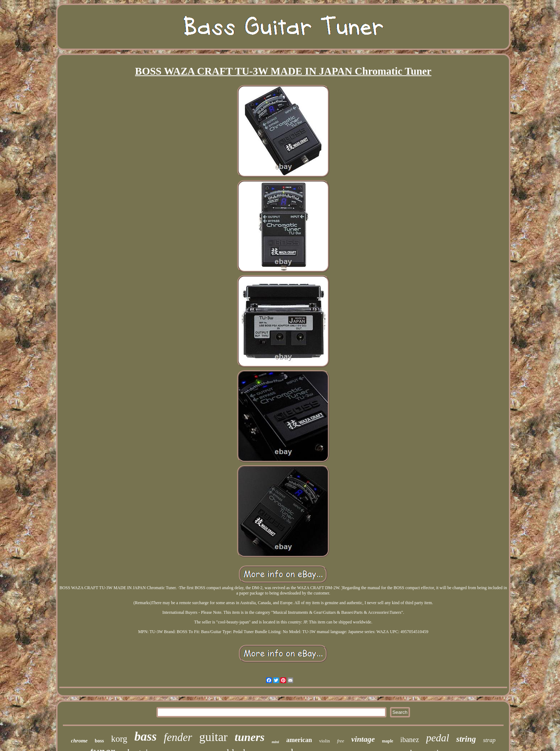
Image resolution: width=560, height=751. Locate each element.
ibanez (410, 740)
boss (99, 741)
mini (276, 742)
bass (145, 737)
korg (119, 739)
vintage (363, 739)
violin (324, 741)
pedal (437, 738)
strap (489, 740)
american (299, 740)
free (341, 741)
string (466, 739)
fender (178, 737)
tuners (250, 737)
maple (388, 741)
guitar (213, 737)
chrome (79, 741)
